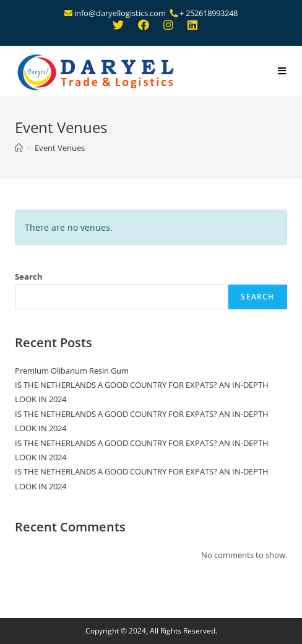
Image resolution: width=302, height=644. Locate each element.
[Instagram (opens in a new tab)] (168, 26)
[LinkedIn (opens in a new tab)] (189, 26)
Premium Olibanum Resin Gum (72, 371)
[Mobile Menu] (282, 71)
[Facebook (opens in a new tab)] (144, 26)
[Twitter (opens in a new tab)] (118, 26)
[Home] (19, 148)
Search (29, 277)
